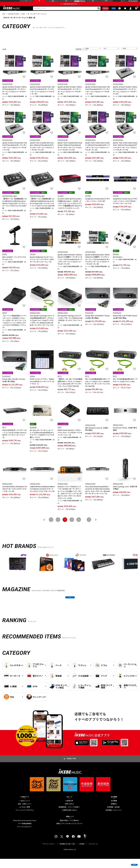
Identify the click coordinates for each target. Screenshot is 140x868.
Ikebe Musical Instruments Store (25, 830)
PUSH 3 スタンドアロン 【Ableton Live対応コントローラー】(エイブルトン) (42, 386)
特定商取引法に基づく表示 (67, 853)
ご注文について (25, 810)
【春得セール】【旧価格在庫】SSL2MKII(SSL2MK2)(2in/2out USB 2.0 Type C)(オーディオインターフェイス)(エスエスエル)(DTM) (42, 207)
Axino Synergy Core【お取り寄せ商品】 (125, 493)
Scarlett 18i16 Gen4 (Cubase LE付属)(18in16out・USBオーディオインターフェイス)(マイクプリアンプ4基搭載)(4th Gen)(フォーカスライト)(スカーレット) (70, 208)
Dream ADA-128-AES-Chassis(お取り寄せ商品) (14, 385)
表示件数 (126, 54)
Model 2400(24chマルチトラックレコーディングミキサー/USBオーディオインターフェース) (42, 264)
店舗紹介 (114, 813)
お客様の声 (69, 810)
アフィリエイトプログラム (25, 819)
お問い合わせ (69, 813)
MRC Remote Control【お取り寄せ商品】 (97, 434)
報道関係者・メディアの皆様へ (69, 816)
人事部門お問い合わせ (69, 819)
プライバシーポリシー (49, 853)
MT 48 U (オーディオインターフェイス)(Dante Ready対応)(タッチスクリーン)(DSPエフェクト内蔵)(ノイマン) (42, 439)
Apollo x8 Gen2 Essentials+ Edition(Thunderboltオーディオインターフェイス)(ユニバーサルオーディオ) (42, 95)
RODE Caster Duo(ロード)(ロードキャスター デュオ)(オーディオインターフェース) (70, 437)
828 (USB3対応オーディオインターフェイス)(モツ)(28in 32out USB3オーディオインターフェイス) (14, 439)
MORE (70, 604)
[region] (70, 569)
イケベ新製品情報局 (25, 833)
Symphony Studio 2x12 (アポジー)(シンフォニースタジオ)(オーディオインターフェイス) (125, 206)
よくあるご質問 (25, 816)
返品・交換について (25, 813)
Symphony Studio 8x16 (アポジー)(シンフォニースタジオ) (98, 205)
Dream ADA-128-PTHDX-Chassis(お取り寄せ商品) (125, 322)
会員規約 (82, 853)
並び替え (89, 54)
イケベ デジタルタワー (25, 836)
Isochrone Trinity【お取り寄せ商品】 (125, 434)
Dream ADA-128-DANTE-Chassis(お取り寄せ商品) (97, 322)
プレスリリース (93, 853)
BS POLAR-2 (118, 262)
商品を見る (127, 863)
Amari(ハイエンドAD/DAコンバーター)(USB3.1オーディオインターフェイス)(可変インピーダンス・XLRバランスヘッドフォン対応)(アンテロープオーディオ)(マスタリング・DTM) (70, 497)
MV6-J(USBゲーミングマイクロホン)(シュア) (14, 263)
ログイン (124, 3)
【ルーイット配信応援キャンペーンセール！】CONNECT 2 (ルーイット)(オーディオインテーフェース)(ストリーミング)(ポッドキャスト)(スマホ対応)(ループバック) (15, 326)
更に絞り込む (72, 54)
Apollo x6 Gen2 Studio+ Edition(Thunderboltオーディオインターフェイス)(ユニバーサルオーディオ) (70, 95)
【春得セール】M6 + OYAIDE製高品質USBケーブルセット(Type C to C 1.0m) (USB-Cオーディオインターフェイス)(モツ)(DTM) (70, 388)
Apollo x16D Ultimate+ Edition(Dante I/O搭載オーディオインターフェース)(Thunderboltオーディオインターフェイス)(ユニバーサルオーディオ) (70, 264)
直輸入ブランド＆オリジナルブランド (69, 833)
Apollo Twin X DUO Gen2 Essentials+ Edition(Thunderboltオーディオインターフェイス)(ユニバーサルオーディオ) (125, 151)
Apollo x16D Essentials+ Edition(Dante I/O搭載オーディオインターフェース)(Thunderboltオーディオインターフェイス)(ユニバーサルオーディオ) (98, 264)
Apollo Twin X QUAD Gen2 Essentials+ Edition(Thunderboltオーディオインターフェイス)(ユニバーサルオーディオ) (70, 151)
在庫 (106, 54)
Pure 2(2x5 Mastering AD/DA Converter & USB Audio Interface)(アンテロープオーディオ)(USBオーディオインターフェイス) (97, 495)
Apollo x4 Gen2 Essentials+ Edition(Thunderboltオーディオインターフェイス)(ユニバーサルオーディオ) (15, 151)
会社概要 (114, 810)
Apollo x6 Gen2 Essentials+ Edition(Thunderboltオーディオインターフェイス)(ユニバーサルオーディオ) (97, 95)
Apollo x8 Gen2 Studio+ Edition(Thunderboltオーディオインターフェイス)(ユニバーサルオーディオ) (14, 95)
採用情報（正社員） (114, 816)
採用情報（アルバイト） (114, 819)
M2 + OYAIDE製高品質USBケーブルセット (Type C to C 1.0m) (125, 385)
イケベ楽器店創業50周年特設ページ (70, 8)
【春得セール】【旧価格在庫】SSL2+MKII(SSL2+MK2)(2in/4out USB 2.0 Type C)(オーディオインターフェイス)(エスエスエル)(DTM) (15, 208)
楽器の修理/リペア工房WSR (69, 830)
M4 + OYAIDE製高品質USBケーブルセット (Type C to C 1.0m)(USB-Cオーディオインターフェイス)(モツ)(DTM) (98, 388)
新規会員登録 (133, 3)
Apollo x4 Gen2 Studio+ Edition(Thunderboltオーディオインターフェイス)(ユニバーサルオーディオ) (125, 95)
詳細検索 (97, 13)
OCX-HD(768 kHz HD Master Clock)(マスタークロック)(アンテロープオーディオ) (15, 494)
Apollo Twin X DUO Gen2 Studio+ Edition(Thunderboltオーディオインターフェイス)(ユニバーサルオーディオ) (98, 151)
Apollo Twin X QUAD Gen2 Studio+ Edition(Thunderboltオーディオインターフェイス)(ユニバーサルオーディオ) (42, 151)
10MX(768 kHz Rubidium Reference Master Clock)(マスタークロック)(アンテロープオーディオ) (42, 494)
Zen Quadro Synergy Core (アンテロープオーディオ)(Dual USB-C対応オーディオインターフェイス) (70, 324)
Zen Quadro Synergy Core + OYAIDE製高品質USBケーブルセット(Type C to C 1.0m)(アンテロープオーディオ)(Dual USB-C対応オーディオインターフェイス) (42, 325)
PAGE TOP (72, 768)
